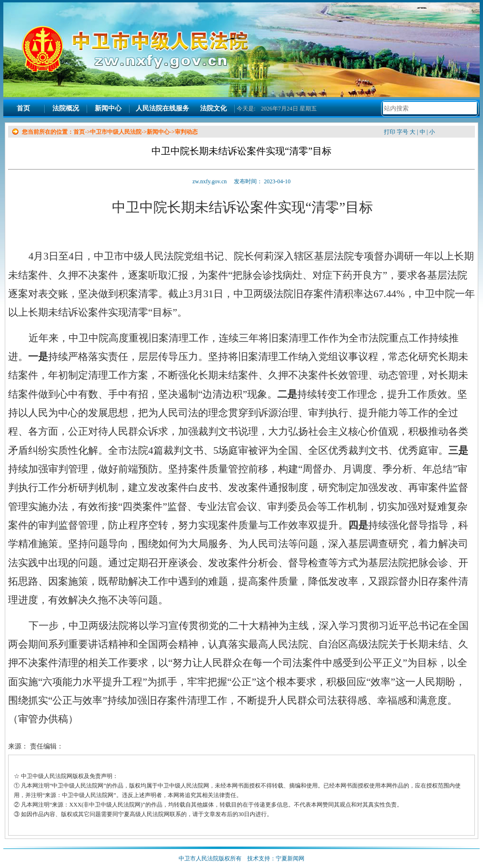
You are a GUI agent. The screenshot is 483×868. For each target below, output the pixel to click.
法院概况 (66, 108)
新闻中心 (108, 108)
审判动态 (186, 132)
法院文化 (213, 108)
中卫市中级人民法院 (116, 132)
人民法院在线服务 (162, 108)
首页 (23, 108)
